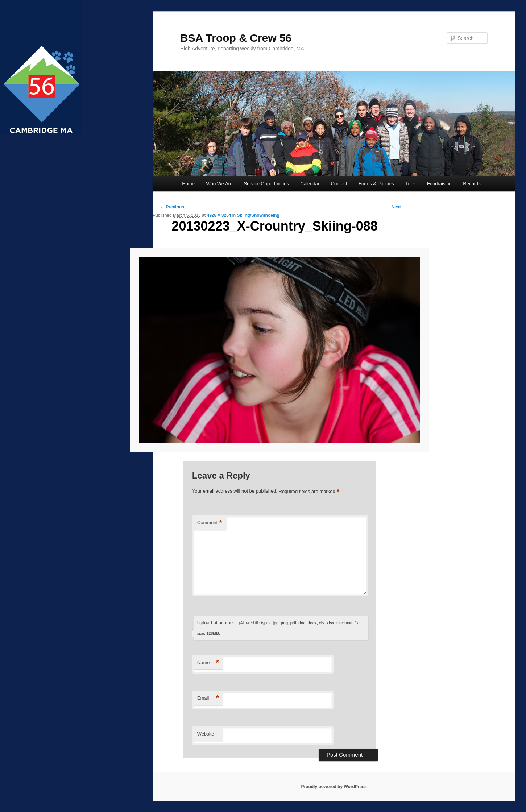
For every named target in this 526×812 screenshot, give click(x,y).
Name (208, 663)
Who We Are (219, 184)
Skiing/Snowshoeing (258, 215)
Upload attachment (278, 628)
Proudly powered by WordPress (334, 787)
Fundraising (439, 184)
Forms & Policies (376, 184)
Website (206, 734)
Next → (399, 207)
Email (208, 698)
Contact (339, 184)
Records (472, 184)
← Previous (172, 207)
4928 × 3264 (219, 215)
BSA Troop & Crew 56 (236, 38)
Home (188, 184)
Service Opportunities (266, 184)
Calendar (310, 184)
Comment (210, 523)
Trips (410, 184)
